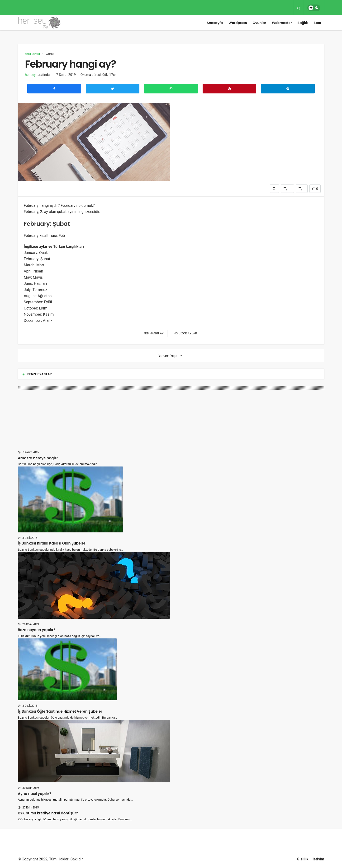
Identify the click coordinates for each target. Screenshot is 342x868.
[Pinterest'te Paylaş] (229, 89)
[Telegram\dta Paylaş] (288, 89)
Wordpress (238, 23)
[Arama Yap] (299, 8)
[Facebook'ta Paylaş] (54, 89)
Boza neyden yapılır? (37, 630)
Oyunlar (259, 23)
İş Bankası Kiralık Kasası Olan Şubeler (52, 543)
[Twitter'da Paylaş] (113, 89)
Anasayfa (215, 23)
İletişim (318, 859)
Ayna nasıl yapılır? (34, 793)
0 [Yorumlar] (315, 189)
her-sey (30, 75)
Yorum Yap (168, 356)
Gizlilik (303, 859)
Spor (317, 23)
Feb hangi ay (154, 333)
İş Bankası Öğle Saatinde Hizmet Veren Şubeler (60, 711)
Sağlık (303, 23)
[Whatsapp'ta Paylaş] (171, 89)
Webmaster (282, 23)
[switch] (314, 8)
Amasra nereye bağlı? (38, 458)
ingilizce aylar (185, 333)
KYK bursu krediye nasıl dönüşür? (48, 813)
